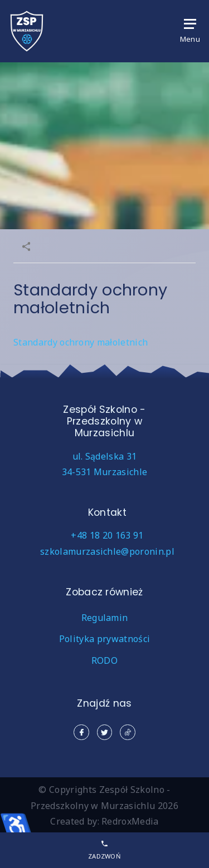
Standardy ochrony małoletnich (81, 342)
